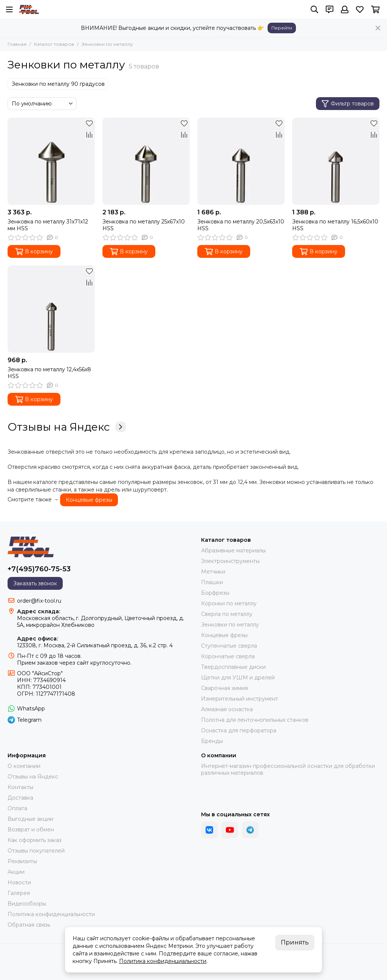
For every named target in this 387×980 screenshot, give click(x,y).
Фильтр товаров (348, 104)
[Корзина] (375, 9)
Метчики (213, 572)
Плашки (212, 582)
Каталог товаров (54, 44)
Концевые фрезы (89, 500)
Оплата (17, 808)
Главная (17, 44)
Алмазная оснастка (227, 709)
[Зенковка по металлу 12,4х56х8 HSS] (51, 309)
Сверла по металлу (227, 614)
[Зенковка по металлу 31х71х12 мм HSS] (51, 161)
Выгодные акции (30, 819)
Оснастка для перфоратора (239, 730)
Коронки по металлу (229, 603)
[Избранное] (360, 9)
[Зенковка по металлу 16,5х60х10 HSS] (336, 161)
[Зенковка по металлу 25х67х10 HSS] (146, 161)
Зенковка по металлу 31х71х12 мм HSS (48, 225)
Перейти (282, 28)
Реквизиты (22, 861)
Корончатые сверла (228, 656)
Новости (19, 882)
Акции (16, 872)
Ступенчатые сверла (229, 646)
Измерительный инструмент (240, 699)
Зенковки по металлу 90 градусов (58, 84)
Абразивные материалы (233, 550)
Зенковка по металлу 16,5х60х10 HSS (335, 225)
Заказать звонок (35, 583)
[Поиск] (314, 9)
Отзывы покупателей (36, 851)
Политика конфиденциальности (51, 914)
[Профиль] (345, 9)
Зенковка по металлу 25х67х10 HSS (144, 225)
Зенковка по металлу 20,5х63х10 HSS (241, 225)
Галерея (19, 893)
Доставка (20, 798)
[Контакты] (330, 9)
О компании (24, 766)
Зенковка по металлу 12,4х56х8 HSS (49, 373)
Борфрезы (215, 593)
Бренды (212, 741)
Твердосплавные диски (233, 667)
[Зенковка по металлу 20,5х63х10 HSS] (241, 161)
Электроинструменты (230, 561)
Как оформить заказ (35, 840)
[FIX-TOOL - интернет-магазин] (29, 9)
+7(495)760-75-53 (39, 569)
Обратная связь (29, 925)
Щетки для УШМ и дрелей (238, 678)
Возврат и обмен (31, 830)
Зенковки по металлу (230, 625)
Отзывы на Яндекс (67, 427)
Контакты (20, 787)
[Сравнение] (89, 135)
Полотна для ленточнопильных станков (255, 720)
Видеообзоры (27, 904)
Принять (295, 942)
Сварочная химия (224, 688)
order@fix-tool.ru (39, 601)
